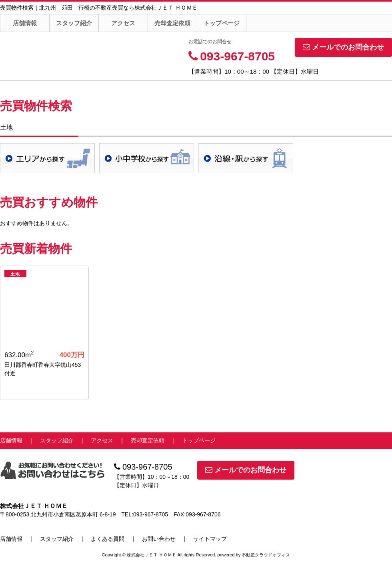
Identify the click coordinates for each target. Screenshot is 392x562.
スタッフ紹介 (74, 23)
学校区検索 (147, 158)
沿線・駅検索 (246, 158)
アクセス (123, 23)
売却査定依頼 (172, 23)
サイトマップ (210, 539)
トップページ (222, 23)
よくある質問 (108, 539)
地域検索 (47, 158)
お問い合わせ (159, 539)
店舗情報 (25, 23)
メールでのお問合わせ (343, 47)
